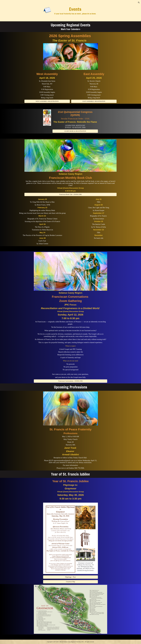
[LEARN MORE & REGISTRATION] (75, 131)
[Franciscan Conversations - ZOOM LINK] (71, 381)
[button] (139, 3)
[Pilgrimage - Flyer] (70, 577)
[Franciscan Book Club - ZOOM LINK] (70, 194)
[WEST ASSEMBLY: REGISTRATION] (47, 101)
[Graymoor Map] (70, 582)
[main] (75, 11)
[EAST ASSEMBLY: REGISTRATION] (94, 101)
